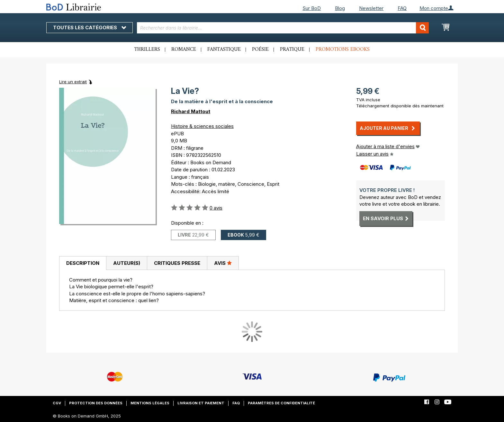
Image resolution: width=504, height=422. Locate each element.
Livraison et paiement (201, 403)
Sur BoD (312, 8)
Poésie (260, 49)
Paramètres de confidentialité (281, 403)
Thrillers (147, 49)
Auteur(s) (127, 263)
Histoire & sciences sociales (202, 126)
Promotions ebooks (343, 49)
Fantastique (224, 49)
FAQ (402, 8)
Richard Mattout (191, 111)
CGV (57, 403)
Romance (184, 49)
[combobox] (283, 28)
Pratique (292, 49)
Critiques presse (177, 263)
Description (83, 263)
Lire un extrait (73, 82)
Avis (223, 263)
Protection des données (96, 403)
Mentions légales (150, 403)
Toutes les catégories (90, 27)
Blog (340, 8)
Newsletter (371, 8)
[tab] (83, 263)
